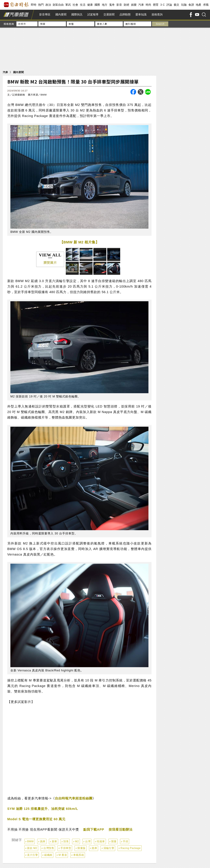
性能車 (101, 841)
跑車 (43, 841)
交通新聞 (109, 15)
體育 (156, 5)
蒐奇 (112, 5)
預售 (66, 841)
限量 (114, 841)
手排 (125, 841)
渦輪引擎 (109, 848)
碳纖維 (48, 855)
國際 (97, 5)
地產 (199, 5)
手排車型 (66, 848)
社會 (75, 5)
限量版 (82, 848)
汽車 (141, 5)
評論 (169, 5)
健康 (90, 5)
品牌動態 (125, 15)
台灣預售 (49, 848)
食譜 (191, 5)
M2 (77, 841)
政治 (48, 5)
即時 (34, 5)
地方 (105, 5)
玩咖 (184, 5)
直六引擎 (32, 855)
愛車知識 (141, 15)
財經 (127, 5)
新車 (54, 841)
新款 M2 (32, 848)
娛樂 (134, 5)
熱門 (41, 5)
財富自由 (58, 5)
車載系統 (79, 855)
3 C (163, 5)
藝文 (177, 5)
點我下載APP (94, 829)
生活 (83, 5)
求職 (206, 5)
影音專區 (45, 15)
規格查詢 (157, 15)
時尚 (149, 5)
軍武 (68, 5)
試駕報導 (93, 15)
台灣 (88, 841)
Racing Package (131, 848)
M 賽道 (63, 855)
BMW (30, 841)
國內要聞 (61, 15)
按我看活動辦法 (121, 829)
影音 (119, 5)
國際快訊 (77, 15)
